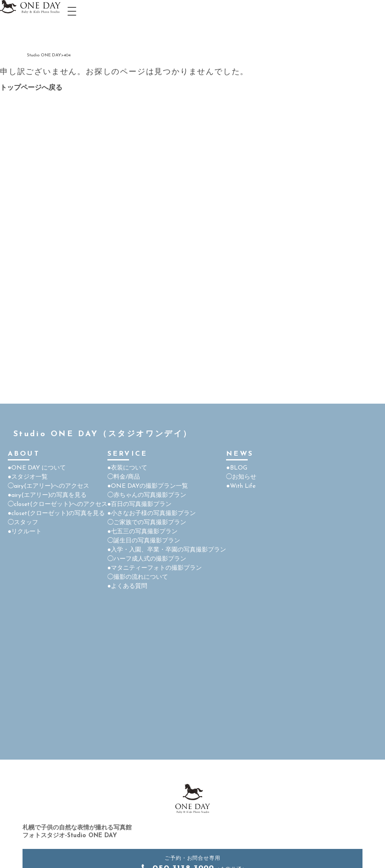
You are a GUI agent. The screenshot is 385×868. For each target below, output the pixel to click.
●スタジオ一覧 (28, 477)
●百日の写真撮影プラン (139, 504)
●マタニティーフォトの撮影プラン (155, 568)
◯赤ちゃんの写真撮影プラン (147, 495)
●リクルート (25, 532)
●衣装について (127, 468)
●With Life (241, 486)
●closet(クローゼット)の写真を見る (56, 514)
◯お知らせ (241, 477)
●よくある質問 (127, 586)
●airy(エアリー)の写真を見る (47, 495)
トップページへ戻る (31, 88)
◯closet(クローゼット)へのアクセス (58, 504)
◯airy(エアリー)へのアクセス (49, 486)
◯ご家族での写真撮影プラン (147, 523)
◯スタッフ (23, 523)
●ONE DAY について (37, 468)
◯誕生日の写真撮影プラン (144, 541)
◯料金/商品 (124, 477)
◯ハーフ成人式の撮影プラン (147, 559)
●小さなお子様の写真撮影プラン (152, 514)
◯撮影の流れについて (138, 577)
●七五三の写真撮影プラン (142, 532)
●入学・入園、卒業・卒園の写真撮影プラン (167, 550)
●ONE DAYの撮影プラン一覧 (148, 486)
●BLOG (236, 468)
